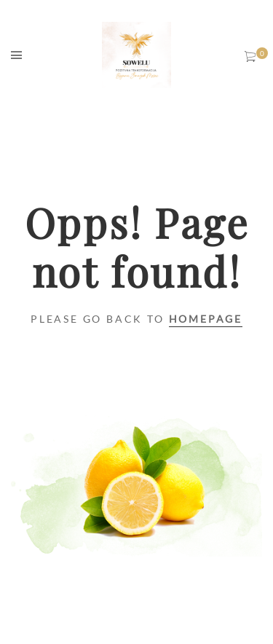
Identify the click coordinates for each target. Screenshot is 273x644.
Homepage (206, 319)
